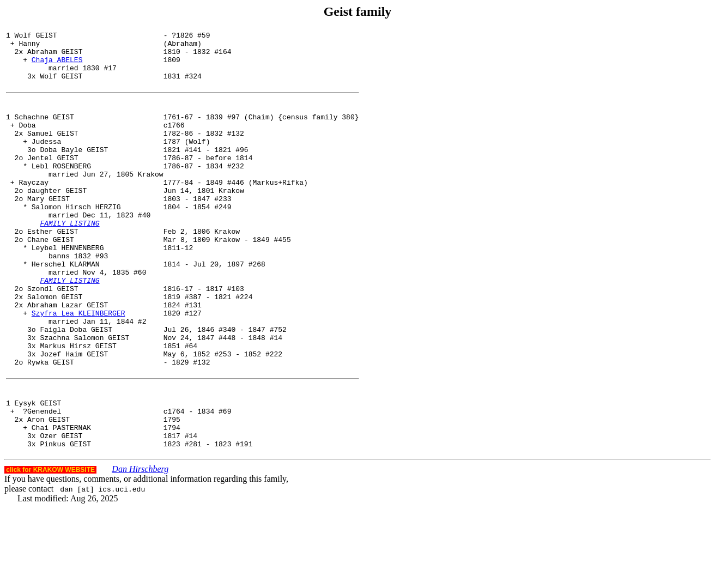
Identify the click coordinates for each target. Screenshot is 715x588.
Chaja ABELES (57, 66)
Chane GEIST (51, 280)
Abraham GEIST (55, 56)
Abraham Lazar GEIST (68, 359)
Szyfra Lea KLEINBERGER (78, 368)
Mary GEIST (49, 231)
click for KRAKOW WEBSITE (50, 550)
